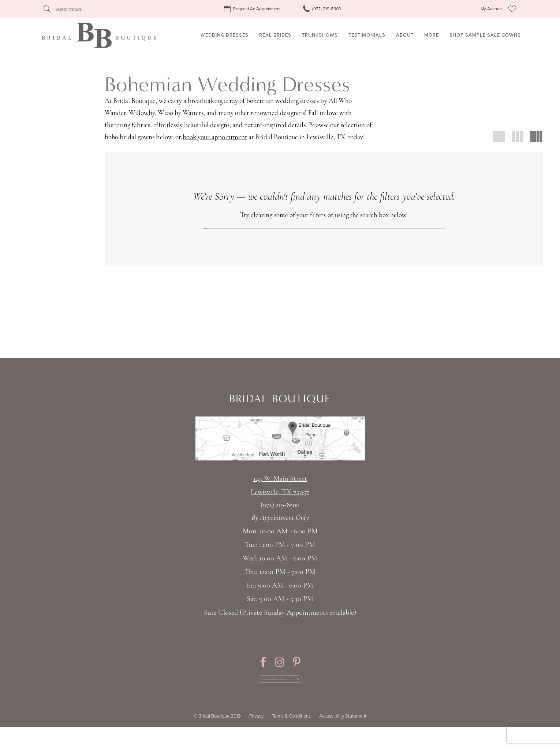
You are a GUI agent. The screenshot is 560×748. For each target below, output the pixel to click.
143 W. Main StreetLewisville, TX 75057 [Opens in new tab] (280, 498)
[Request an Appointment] (253, 9)
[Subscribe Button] (319, 696)
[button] (492, 9)
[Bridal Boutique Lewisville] (99, 35)
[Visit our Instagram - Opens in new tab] (279, 674)
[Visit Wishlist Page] (512, 9)
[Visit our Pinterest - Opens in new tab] (297, 674)
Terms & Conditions (291, 737)
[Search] (88, 9)
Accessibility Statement (343, 737)
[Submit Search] (47, 9)
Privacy (256, 737)
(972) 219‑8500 (280, 517)
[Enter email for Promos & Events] (280, 696)
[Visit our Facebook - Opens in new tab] (263, 674)
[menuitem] (253, 9)
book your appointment (215, 138)
